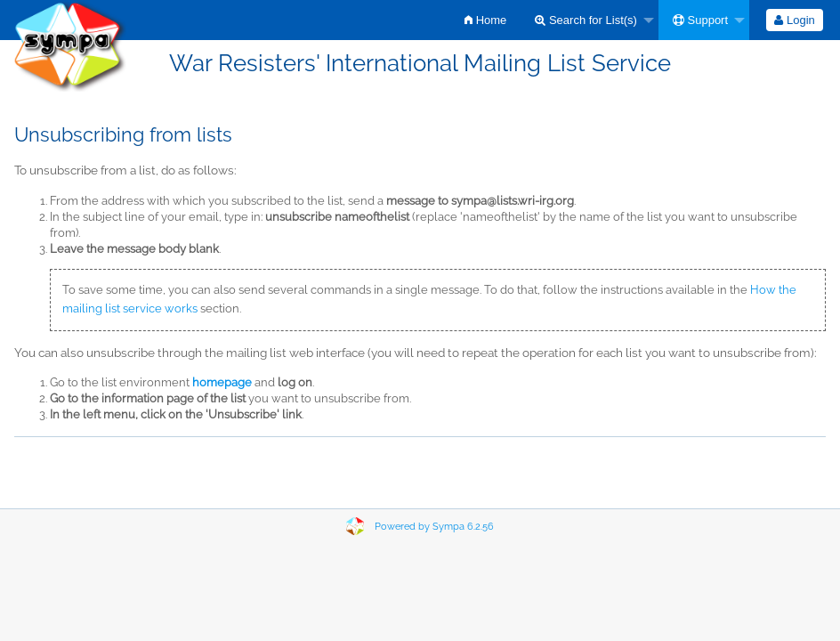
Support (700, 20)
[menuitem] (485, 20)
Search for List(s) (586, 20)
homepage (222, 382)
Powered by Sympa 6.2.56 (434, 527)
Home (485, 20)
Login (794, 20)
